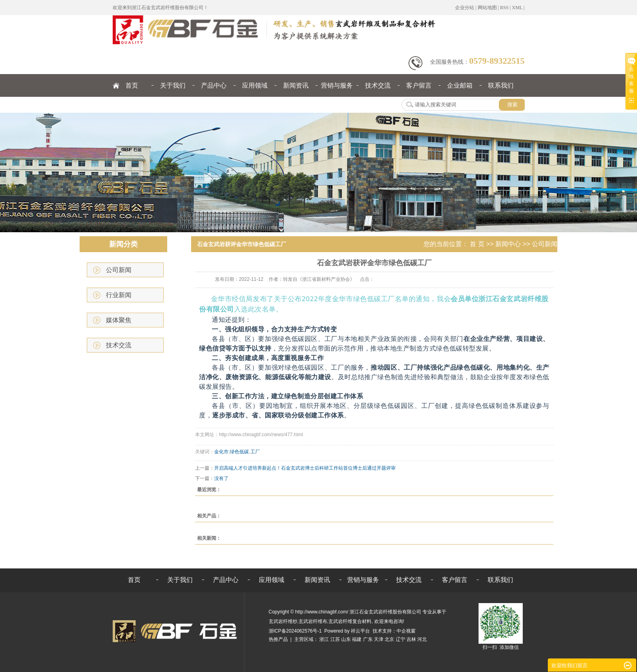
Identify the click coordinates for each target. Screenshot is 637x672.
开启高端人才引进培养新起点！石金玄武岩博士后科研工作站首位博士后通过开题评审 (305, 468)
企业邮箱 (460, 85)
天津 (379, 639)
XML (517, 8)
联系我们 (501, 85)
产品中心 (214, 85)
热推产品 (278, 639)
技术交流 (378, 85)
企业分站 (465, 8)
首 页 (477, 244)
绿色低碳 (239, 452)
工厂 (255, 452)
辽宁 (401, 639)
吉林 (411, 639)
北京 (389, 639)
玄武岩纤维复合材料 (350, 621)
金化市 (221, 452)
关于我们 (173, 85)
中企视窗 (406, 631)
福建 (357, 639)
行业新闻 (119, 295)
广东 (368, 639)
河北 (422, 639)
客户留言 (419, 85)
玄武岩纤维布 (313, 621)
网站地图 (487, 8)
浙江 (324, 639)
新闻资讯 (296, 85)
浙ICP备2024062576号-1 (295, 631)
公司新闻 (119, 270)
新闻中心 (508, 244)
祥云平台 (360, 631)
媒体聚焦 (119, 320)
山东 (346, 639)
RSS (504, 8)
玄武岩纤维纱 (283, 621)
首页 (132, 85)
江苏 (335, 639)
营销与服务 (337, 85)
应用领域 (255, 85)
